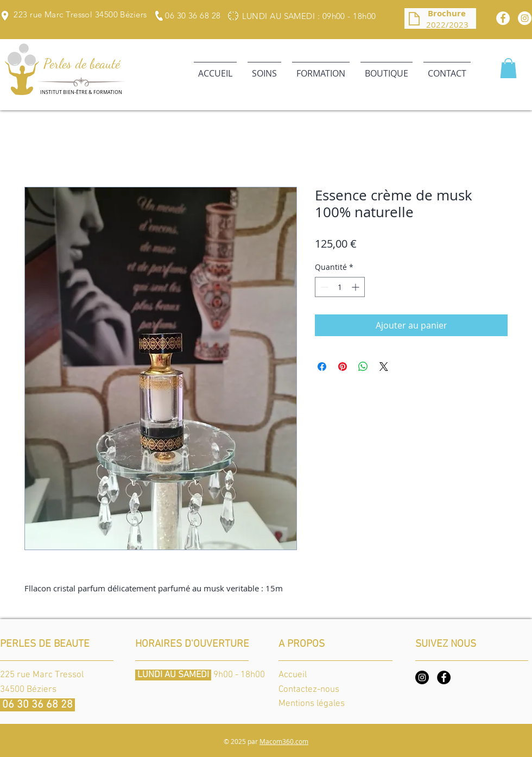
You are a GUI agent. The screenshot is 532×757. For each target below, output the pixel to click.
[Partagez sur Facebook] (322, 367)
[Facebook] (503, 18)
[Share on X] (384, 367)
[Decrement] (323, 287)
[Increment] (356, 287)
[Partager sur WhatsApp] (363, 367)
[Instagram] (422, 677)
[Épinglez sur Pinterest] (343, 367)
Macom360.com (284, 741)
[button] (264, 69)
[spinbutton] (340, 287)
